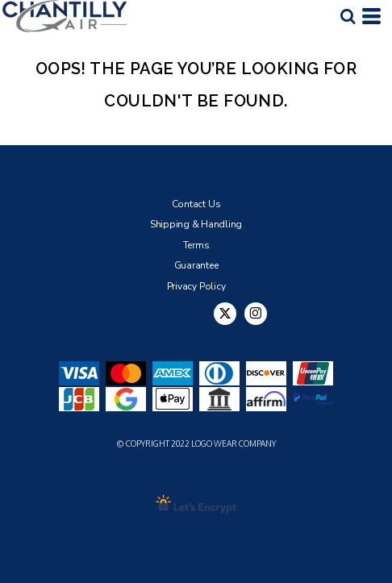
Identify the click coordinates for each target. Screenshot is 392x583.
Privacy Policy (196, 286)
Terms (196, 245)
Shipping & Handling (196, 224)
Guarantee (196, 265)
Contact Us (196, 204)
